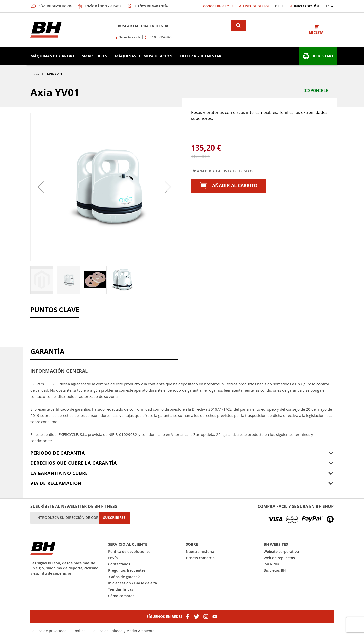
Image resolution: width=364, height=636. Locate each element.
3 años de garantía (124, 577)
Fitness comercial (201, 558)
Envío (113, 558)
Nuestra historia (200, 551)
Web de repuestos (279, 558)
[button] (330, 6)
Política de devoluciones (129, 551)
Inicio (35, 74)
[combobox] (173, 26)
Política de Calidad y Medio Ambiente (123, 631)
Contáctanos (119, 564)
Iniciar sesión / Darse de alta (133, 583)
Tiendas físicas (121, 589)
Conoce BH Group (218, 6)
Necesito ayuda (129, 37)
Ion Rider (271, 564)
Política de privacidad (49, 631)
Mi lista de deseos (254, 6)
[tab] (182, 453)
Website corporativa (281, 551)
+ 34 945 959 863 (160, 37)
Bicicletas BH (275, 570)
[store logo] (46, 30)
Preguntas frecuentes (127, 570)
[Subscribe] (114, 518)
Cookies (79, 631)
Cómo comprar (121, 596)
